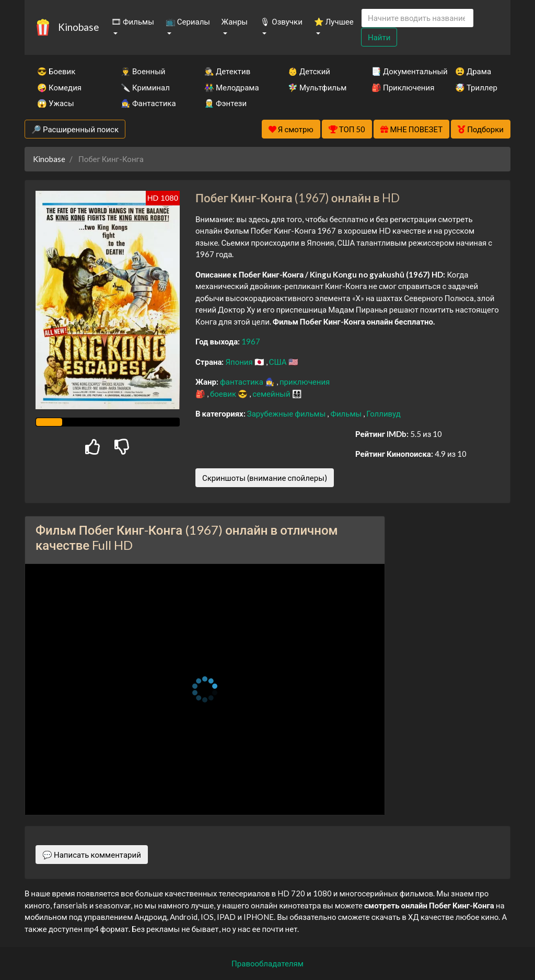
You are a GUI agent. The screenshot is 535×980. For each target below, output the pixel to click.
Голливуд (383, 413)
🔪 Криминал (145, 87)
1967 (251, 341)
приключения (305, 382)
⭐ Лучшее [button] (334, 21)
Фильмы (347, 413)
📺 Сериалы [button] (188, 21)
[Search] (417, 18)
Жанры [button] (235, 21)
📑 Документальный (399, 71)
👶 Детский (309, 71)
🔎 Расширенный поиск (75, 129)
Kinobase (78, 27)
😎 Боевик (56, 71)
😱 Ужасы (56, 103)
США (279, 362)
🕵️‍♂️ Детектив (227, 71)
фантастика (242, 382)
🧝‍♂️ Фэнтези (225, 103)
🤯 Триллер (476, 87)
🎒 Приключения (399, 87)
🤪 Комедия (59, 87)
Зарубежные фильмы (287, 413)
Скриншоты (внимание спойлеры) (265, 478)
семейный (272, 394)
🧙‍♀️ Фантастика (148, 103)
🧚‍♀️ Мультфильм (316, 87)
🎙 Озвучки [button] (281, 21)
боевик (224, 394)
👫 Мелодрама (232, 87)
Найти (379, 37)
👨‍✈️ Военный (143, 71)
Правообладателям (267, 963)
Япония (240, 362)
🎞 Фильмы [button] (133, 21)
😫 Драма (473, 71)
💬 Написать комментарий (92, 855)
